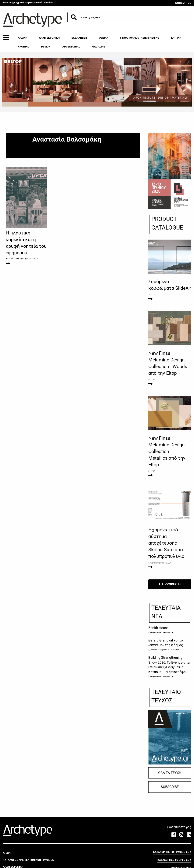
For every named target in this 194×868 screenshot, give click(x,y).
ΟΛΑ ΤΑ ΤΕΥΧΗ (170, 773)
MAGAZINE (98, 47)
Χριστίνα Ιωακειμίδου (158, 650)
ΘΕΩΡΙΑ (104, 38)
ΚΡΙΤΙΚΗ (176, 38)
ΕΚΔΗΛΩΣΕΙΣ (79, 38)
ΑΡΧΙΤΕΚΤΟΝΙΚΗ (49, 38)
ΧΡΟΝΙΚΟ (24, 47)
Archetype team (155, 633)
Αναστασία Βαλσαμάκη (16, 258)
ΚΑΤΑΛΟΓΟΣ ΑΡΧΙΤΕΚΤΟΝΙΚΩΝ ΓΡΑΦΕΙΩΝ (29, 860)
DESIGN (46, 47)
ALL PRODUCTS (170, 584)
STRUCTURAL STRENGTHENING (140, 38)
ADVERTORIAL (71, 47)
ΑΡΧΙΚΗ (23, 38)
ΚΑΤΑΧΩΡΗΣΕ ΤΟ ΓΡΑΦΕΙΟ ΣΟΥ (172, 852)
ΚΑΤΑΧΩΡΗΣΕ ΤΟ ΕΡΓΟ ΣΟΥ (174, 860)
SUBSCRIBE (183, 3)
